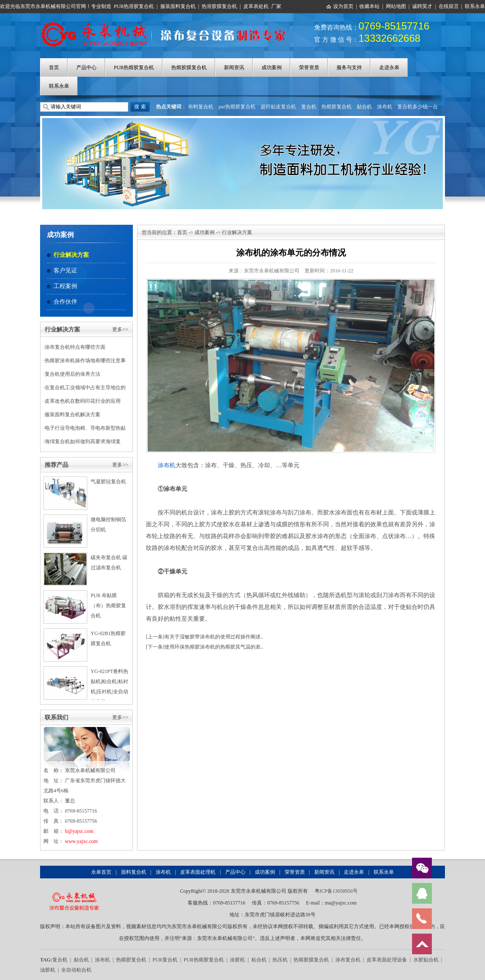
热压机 (280, 960)
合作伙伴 (65, 302)
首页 (54, 67)
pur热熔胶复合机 (237, 107)
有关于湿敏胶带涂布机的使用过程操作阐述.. (214, 637)
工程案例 (65, 286)
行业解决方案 (71, 255)
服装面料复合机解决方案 (73, 415)
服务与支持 (349, 67)
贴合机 (364, 107)
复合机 (309, 107)
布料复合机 (201, 107)
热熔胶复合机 (337, 107)
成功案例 (272, 67)
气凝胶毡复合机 (108, 482)
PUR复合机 (165, 960)
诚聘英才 (422, 6)
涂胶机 (237, 960)
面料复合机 (134, 872)
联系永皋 (475, 6)
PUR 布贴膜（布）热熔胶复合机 (108, 606)
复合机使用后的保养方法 (73, 374)
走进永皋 (389, 67)
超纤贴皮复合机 (278, 107)
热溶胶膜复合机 (219, 6)
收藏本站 (369, 6)
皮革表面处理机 (198, 872)
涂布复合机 (348, 960)
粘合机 (259, 960)
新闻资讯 (234, 67)
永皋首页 (101, 872)
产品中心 (86, 67)
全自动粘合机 (76, 970)
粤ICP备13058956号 (336, 891)
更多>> (120, 329)
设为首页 (343, 6)
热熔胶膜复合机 (189, 67)
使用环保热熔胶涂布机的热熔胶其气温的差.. (214, 647)
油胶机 (48, 970)
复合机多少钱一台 (418, 107)
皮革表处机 (256, 6)
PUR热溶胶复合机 (134, 6)
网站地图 (396, 6)
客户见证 (65, 271)
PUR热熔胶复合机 (134, 67)
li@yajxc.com (79, 831)
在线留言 (449, 6)
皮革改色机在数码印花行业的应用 (83, 401)
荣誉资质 (309, 67)
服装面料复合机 (178, 6)
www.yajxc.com (81, 841)
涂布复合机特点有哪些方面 (75, 347)
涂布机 (385, 107)
